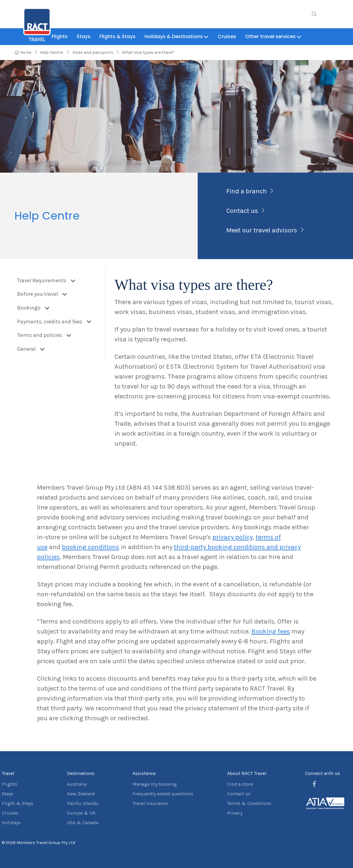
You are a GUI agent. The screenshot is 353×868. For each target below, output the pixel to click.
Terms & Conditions (249, 803)
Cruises (227, 36)
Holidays (11, 823)
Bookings (29, 308)
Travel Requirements (42, 281)
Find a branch (246, 191)
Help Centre (52, 52)
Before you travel (38, 294)
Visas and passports (93, 52)
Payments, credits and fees (50, 322)
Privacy (235, 813)
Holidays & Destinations (177, 36)
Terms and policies (40, 335)
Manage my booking (155, 784)
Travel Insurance (150, 803)
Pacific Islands (83, 803)
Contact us (242, 211)
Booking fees (271, 631)
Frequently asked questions (163, 794)
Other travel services (273, 36)
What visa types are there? (148, 52)
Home (23, 52)
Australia (77, 784)
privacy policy (233, 537)
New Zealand (81, 794)
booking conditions (91, 547)
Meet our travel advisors (262, 230)
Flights (10, 784)
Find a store (240, 784)
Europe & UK (81, 813)
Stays (84, 36)
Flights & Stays (117, 36)
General (26, 349)
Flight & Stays (18, 803)
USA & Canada (83, 823)
